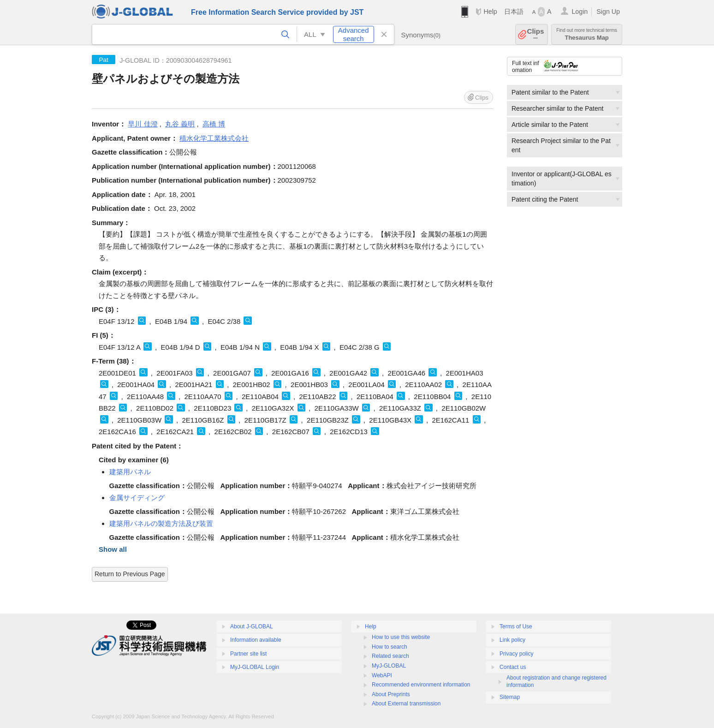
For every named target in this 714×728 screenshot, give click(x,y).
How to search (390, 647)
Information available (256, 640)
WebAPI (382, 675)
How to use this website (401, 637)
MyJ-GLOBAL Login (255, 667)
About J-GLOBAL (252, 627)
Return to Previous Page (130, 574)
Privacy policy (516, 654)
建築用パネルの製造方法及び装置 (161, 523)
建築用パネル (130, 472)
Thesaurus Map (587, 34)
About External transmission (406, 704)
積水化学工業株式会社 (214, 138)
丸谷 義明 (180, 124)
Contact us (513, 667)
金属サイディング (137, 498)
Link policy (512, 640)
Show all (113, 549)
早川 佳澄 (143, 124)
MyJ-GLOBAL (389, 666)
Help (490, 12)
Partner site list (248, 654)
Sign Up (608, 12)
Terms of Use (516, 627)
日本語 (514, 12)
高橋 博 (214, 124)
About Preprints (391, 694)
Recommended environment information (421, 685)
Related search (390, 656)
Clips (536, 34)
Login (580, 12)
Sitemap (510, 697)
